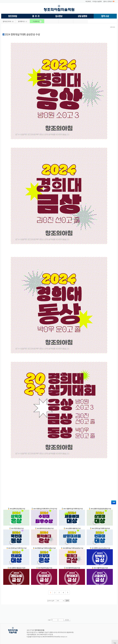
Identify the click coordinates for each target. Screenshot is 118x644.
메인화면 (88, 1)
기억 (49, 620)
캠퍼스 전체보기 (108, 1)
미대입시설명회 (97, 1)
